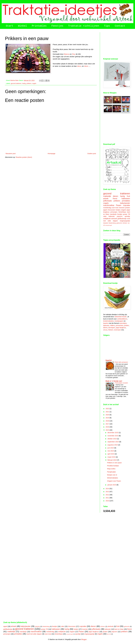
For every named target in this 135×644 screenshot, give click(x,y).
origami (124, 210)
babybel (106, 223)
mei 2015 (111, 451)
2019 (108, 418)
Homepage (51, 154)
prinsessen (119, 325)
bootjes (120, 214)
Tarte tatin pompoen (121, 362)
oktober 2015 (112, 439)
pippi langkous (121, 328)
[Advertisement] (117, 43)
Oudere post (92, 154)
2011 (108, 498)
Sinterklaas (122, 212)
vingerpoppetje (125, 221)
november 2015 (113, 436)
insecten (122, 208)
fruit (128, 196)
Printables (39, 26)
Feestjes (57, 26)
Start (9, 26)
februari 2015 (112, 460)
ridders (113, 325)
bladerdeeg (112, 223)
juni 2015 (111, 448)
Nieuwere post (11, 154)
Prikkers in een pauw (114, 463)
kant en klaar (119, 629)
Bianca (67, 54)
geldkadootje (122, 219)
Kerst (115, 199)
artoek (106, 199)
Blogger (84, 639)
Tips (107, 26)
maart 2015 (112, 457)
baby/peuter (125, 203)
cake (105, 216)
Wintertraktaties (113, 478)
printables (126, 201)
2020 (108, 415)
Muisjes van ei (112, 475)
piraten (128, 208)
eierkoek (114, 219)
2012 (108, 495)
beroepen (112, 328)
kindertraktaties (109, 321)
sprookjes (123, 323)
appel (105, 210)
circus (105, 330)
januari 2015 (112, 485)
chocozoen (111, 210)
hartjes (118, 210)
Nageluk (109, 360)
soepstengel (109, 225)
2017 (108, 424)
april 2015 (111, 454)
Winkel (22, 26)
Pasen (119, 205)
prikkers (29, 83)
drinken (125, 223)
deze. (86, 66)
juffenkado (107, 201)
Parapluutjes (111, 472)
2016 (108, 427)
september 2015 (113, 442)
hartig (24, 83)
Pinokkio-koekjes (113, 466)
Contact (120, 26)
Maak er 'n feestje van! (114, 381)
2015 (108, 430)
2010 (108, 501)
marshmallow (109, 205)
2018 (108, 421)
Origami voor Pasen (114, 481)
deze (79, 66)
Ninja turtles (111, 469)
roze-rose (115, 208)
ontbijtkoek (107, 219)
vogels (34, 83)
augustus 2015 (113, 445)
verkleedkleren (122, 319)
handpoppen (119, 321)
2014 (108, 489)
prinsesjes (114, 212)
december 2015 (113, 433)
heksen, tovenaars (114, 330)
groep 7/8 (127, 214)
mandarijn (113, 214)
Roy (74, 54)
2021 (108, 412)
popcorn (120, 216)
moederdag (107, 208)
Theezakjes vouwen (121, 383)
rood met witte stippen (34, 634)
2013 (108, 492)
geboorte (119, 223)
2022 (108, 409)
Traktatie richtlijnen (84, 26)
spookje (127, 216)
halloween (126, 199)
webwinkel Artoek (120, 317)
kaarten (106, 323)
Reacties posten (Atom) (24, 157)
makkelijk (107, 196)
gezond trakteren (16, 83)
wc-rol (109, 634)
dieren (116, 196)
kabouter (112, 216)
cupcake (126, 205)
